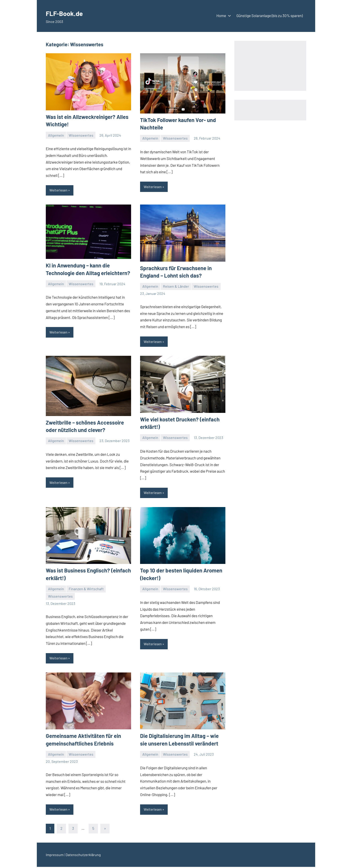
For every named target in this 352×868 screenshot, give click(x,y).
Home (223, 16)
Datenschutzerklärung (83, 856)
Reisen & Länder (176, 286)
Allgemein (56, 135)
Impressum (55, 856)
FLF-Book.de (69, 13)
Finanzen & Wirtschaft (86, 589)
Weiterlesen (59, 190)
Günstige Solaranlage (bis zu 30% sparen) (269, 16)
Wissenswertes (81, 135)
